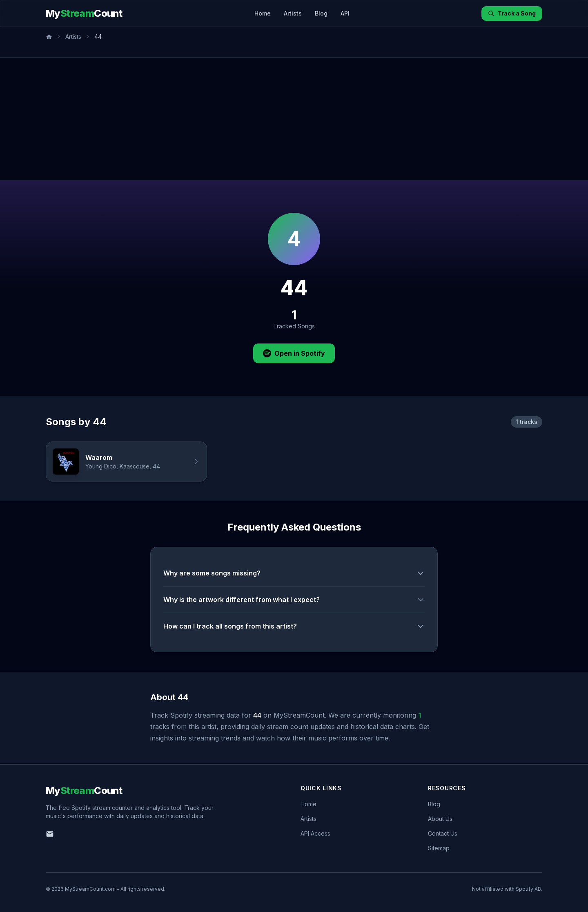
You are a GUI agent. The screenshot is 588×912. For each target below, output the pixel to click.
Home (263, 13)
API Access (315, 833)
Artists (293, 13)
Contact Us (443, 833)
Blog (321, 13)
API (345, 13)
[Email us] (50, 834)
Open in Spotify (294, 353)
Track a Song (512, 13)
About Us (440, 819)
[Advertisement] (294, 119)
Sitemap (439, 848)
